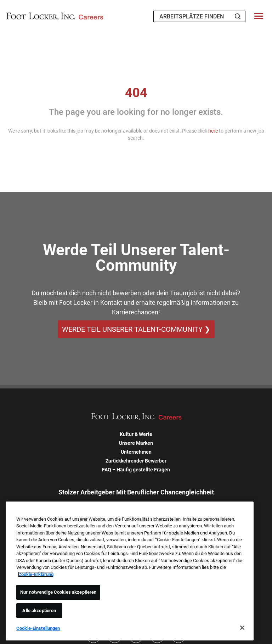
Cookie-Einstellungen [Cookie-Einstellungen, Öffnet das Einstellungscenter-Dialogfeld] (38, 628)
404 (136, 93)
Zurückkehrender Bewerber (136, 461)
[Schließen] (242, 628)
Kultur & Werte (136, 434)
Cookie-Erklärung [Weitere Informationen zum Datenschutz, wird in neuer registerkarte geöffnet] (36, 574)
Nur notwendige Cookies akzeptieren (58, 592)
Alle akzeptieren (39, 611)
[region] (130, 571)
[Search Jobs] (238, 16)
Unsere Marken (136, 443)
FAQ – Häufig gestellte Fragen (136, 470)
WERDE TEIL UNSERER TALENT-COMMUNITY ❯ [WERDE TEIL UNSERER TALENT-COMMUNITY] (136, 329)
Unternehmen (136, 452)
